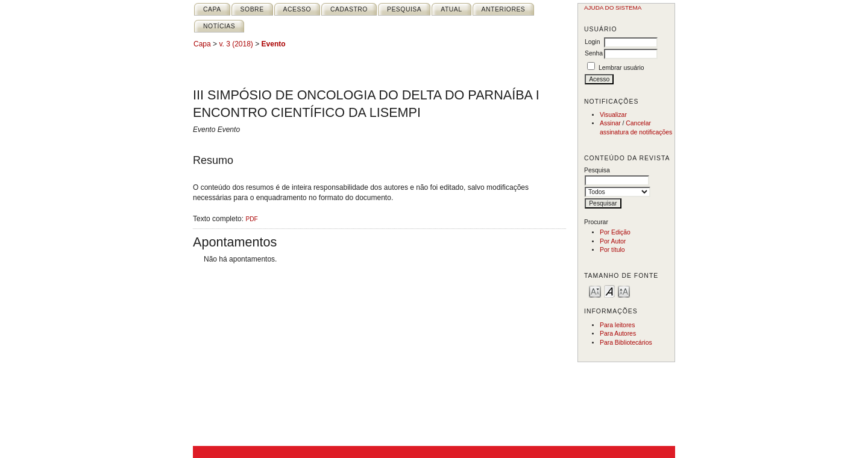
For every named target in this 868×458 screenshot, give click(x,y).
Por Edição (615, 232)
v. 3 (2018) (236, 44)
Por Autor (613, 241)
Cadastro (349, 9)
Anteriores (504, 9)
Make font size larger (624, 291)
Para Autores (618, 334)
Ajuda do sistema (613, 8)
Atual (451, 9)
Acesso (297, 9)
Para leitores (617, 325)
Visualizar (613, 115)
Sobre (252, 9)
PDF (251, 219)
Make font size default (609, 291)
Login (592, 42)
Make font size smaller (595, 291)
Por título (612, 250)
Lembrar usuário (621, 68)
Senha (594, 53)
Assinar (610, 123)
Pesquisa (404, 9)
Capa (212, 9)
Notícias (219, 26)
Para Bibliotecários (626, 343)
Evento (274, 44)
